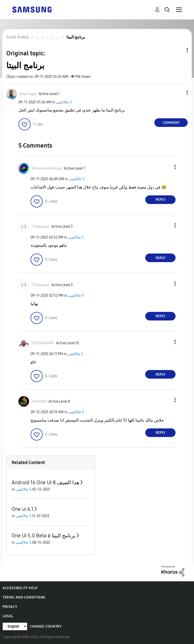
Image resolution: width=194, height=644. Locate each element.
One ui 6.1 (22, 509)
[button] (179, 93)
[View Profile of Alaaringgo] (28, 94)
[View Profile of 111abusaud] (40, 227)
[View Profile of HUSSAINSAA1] (43, 343)
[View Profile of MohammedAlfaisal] (47, 168)
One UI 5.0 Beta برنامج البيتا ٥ (44, 536)
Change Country (46, 626)
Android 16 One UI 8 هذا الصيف (45, 482)
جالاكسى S (64, 102)
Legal (8, 616)
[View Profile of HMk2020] (39, 401)
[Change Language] (15, 626)
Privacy (10, 607)
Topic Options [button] (179, 50)
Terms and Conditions (24, 597)
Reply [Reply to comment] (161, 200)
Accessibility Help (20, 588)
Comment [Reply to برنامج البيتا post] (171, 123)
